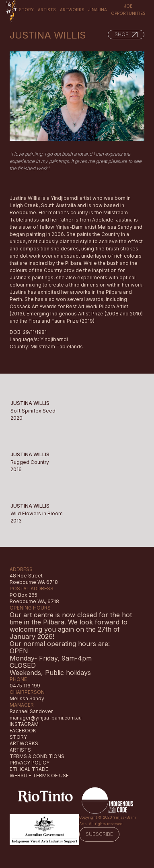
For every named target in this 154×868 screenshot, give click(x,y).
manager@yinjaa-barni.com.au (46, 718)
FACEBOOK (23, 731)
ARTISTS (20, 750)
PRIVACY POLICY (30, 763)
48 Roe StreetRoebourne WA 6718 (34, 579)
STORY (18, 737)
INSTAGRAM (24, 724)
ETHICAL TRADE (29, 769)
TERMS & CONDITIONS (37, 756)
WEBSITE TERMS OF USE (39, 776)
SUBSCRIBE (99, 834)
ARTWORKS (24, 743)
